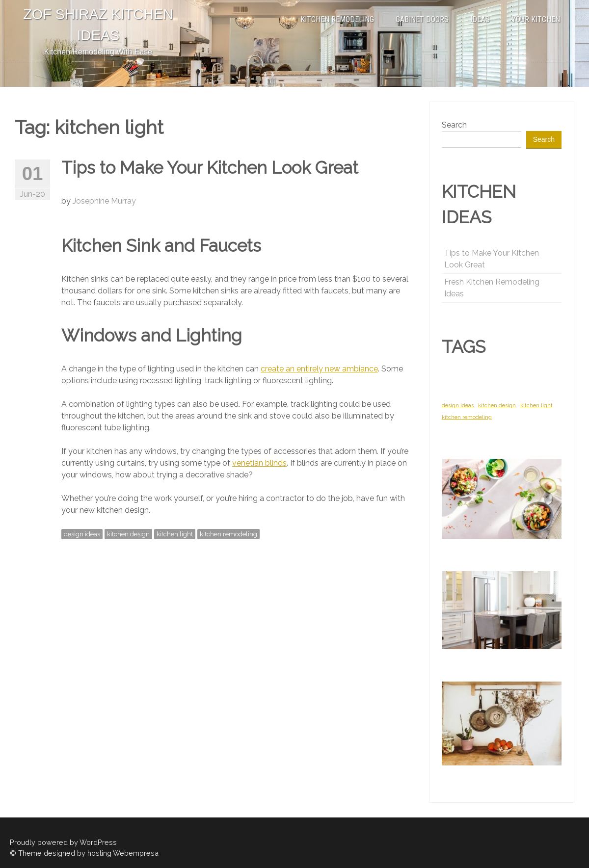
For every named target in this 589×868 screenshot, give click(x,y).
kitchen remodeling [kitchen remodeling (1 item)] (467, 417)
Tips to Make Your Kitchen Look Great (210, 168)
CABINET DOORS (422, 19)
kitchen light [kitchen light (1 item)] (536, 405)
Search (454, 125)
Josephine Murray (104, 201)
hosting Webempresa (123, 853)
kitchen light (175, 534)
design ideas (82, 534)
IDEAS (480, 19)
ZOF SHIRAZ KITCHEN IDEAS (98, 25)
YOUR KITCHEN (536, 19)
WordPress (98, 842)
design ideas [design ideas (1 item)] (458, 405)
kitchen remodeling (228, 534)
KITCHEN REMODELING (337, 19)
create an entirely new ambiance (319, 369)
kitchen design (128, 534)
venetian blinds (259, 463)
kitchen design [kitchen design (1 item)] (497, 405)
